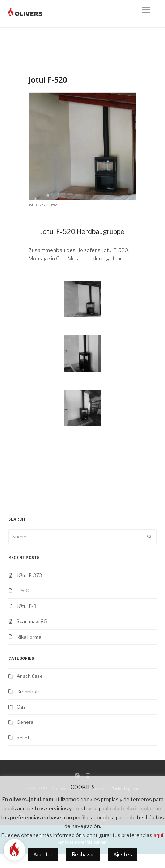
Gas (21, 707)
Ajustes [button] (123, 854)
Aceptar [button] (43, 854)
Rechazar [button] (83, 854)
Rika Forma (29, 637)
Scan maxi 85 (32, 621)
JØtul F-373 (29, 575)
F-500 (24, 591)
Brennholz (28, 692)
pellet (23, 738)
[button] (149, 14)
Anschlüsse (30, 676)
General (26, 722)
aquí (158, 835)
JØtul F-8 (27, 606)
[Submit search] (149, 537)
